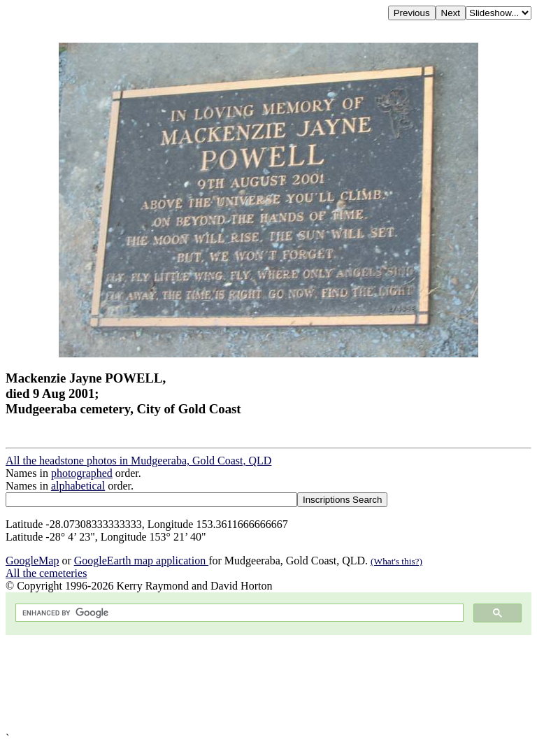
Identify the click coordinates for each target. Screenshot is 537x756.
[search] (238, 613)
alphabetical (78, 486)
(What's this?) (396, 561)
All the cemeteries (46, 573)
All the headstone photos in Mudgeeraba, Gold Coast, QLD (138, 461)
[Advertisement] (268, 684)
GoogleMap (32, 561)
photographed (82, 473)
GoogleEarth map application (141, 561)
